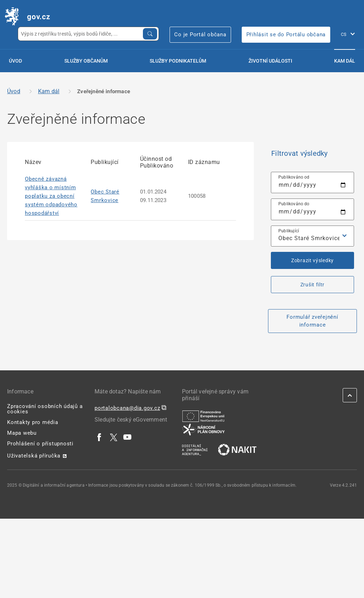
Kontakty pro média (33, 422)
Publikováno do (294, 204)
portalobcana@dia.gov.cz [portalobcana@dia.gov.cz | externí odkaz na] (127, 408)
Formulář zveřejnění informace (312, 321)
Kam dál (345, 61)
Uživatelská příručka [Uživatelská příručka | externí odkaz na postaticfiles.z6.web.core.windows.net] (34, 456)
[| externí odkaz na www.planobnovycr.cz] (203, 429)
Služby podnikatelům (178, 61)
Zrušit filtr (312, 285)
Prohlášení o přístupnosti (40, 444)
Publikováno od (294, 177)
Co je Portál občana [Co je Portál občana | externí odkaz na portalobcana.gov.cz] (200, 35)
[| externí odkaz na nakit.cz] (237, 449)
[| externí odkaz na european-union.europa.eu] (203, 416)
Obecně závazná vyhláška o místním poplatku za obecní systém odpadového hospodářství (51, 196)
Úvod (15, 61)
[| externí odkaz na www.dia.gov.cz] (195, 449)
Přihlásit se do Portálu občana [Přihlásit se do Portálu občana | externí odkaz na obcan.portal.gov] (286, 35)
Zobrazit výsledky (312, 260)
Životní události (270, 61)
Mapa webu (22, 433)
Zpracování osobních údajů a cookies (45, 409)
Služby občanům (86, 61)
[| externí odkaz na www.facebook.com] (100, 437)
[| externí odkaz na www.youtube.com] (128, 437)
